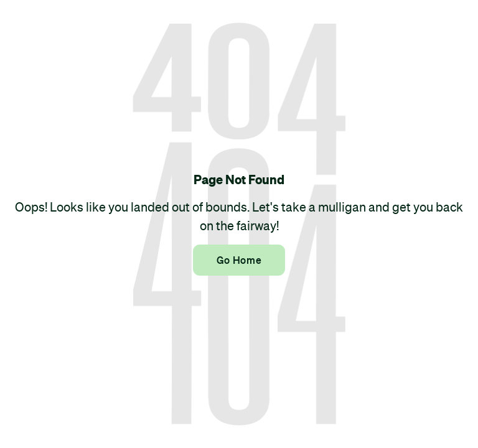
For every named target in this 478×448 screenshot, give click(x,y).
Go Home (239, 260)
